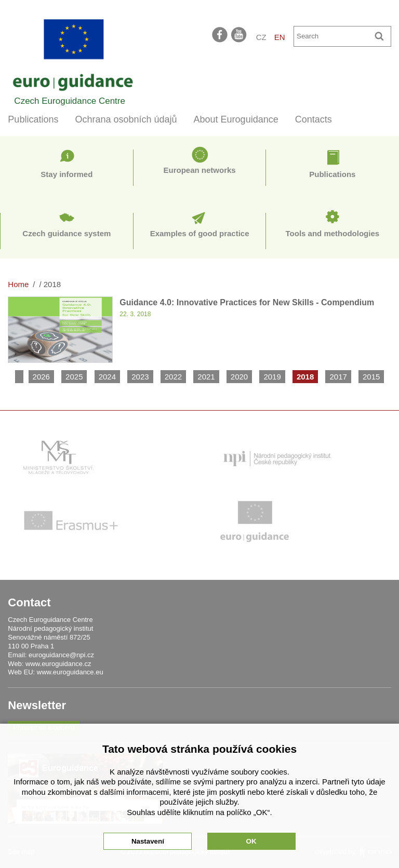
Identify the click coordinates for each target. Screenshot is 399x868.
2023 (140, 377)
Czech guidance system (66, 233)
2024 (107, 377)
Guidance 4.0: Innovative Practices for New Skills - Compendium (247, 302)
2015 (371, 377)
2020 (239, 377)
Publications (33, 119)
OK (251, 841)
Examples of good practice (200, 233)
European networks (200, 170)
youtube (240, 34)
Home (18, 284)
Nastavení (148, 841)
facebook (220, 34)
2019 (272, 377)
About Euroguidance (236, 119)
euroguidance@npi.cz (61, 655)
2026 (41, 377)
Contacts (314, 119)
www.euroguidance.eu (70, 672)
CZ (261, 37)
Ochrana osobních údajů (126, 119)
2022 (173, 377)
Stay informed (66, 174)
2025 (74, 377)
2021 (206, 377)
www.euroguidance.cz (58, 664)
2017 (338, 377)
